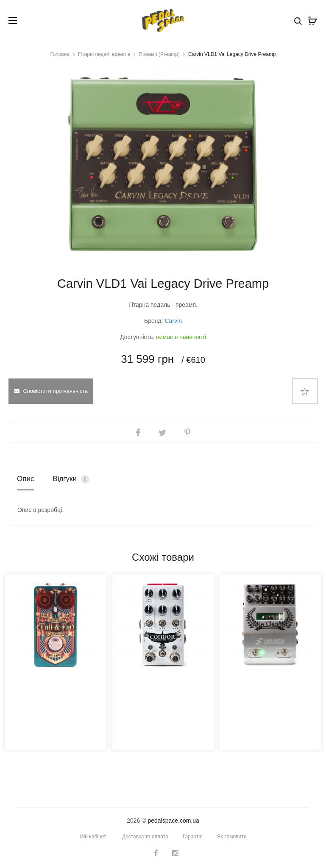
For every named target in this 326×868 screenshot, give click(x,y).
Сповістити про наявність (51, 391)
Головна (60, 54)
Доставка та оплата (145, 837)
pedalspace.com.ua (173, 821)
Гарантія (193, 837)
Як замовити (232, 837)
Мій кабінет (93, 837)
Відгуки (71, 479)
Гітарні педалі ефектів (104, 54)
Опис (25, 479)
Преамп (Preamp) (159, 54)
